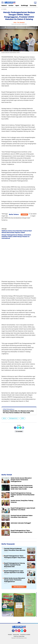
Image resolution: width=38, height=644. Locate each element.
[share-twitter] (18, 428)
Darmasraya (33, 5)
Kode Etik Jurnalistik (25, 635)
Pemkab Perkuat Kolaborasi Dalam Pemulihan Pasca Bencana (15, 549)
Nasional (4, 5)
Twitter (23, 631)
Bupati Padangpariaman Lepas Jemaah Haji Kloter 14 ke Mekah (14, 572)
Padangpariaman (13, 418)
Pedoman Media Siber (19, 636)
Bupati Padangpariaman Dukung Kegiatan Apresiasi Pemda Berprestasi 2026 (14, 565)
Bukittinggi (24, 5)
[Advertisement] (19, 259)
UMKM (22, 418)
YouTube (26, 631)
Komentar (19, 431)
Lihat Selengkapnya (19, 587)
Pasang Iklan (16, 635)
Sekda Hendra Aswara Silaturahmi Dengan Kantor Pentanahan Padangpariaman (15, 580)
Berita (4, 418)
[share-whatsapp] (20, 428)
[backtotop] (19, 623)
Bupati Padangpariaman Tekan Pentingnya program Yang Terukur (15, 557)
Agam (17, 5)
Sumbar (11, 5)
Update (24, 214)
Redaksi (10, 635)
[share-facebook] (15, 428)
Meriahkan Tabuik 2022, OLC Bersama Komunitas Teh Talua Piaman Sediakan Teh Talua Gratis (18, 412)
